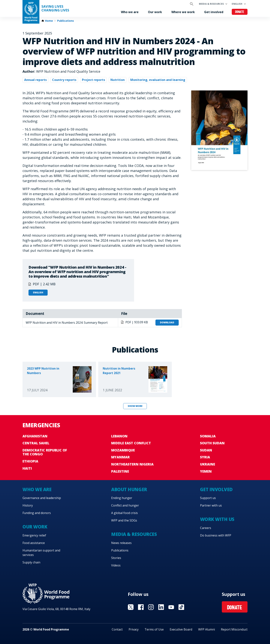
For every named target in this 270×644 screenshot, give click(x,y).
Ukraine (208, 464)
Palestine (120, 471)
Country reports (64, 80)
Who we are (130, 12)
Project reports (93, 80)
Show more (135, 406)
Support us (208, 498)
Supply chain (31, 562)
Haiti (27, 468)
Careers (206, 528)
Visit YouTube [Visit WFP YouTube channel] (171, 607)
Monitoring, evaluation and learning (158, 80)
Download (167, 322)
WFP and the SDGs (124, 520)
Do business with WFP (216, 535)
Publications (66, 21)
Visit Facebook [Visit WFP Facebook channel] (141, 607)
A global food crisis (124, 513)
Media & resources (211, 4)
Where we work (183, 12)
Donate (240, 12)
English (237, 4)
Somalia (208, 436)
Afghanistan (35, 436)
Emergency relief (34, 535)
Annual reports (35, 80)
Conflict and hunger (125, 505)
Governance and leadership (42, 498)
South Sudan (212, 443)
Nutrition (118, 80)
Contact (117, 629)
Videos (116, 565)
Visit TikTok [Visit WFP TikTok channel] (181, 607)
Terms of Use (154, 629)
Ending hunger (122, 498)
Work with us (217, 519)
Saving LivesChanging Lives (55, 8)
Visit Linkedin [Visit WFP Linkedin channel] (161, 607)
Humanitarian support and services (41, 553)
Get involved (214, 12)
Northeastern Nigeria (132, 464)
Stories (116, 558)
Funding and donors (37, 513)
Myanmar (120, 457)
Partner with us (211, 505)
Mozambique (123, 450)
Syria (205, 457)
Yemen (206, 471)
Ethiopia (30, 461)
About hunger (129, 489)
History (28, 505)
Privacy (134, 629)
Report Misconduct (234, 629)
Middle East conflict (131, 443)
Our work (155, 12)
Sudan (206, 450)
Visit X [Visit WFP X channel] (131, 607)
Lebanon (119, 436)
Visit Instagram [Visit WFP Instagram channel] (151, 607)
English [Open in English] (38, 292)
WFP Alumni (207, 629)
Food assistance (34, 543)
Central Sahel (36, 443)
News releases (121, 543)
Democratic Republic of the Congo (45, 452)
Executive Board (181, 629)
